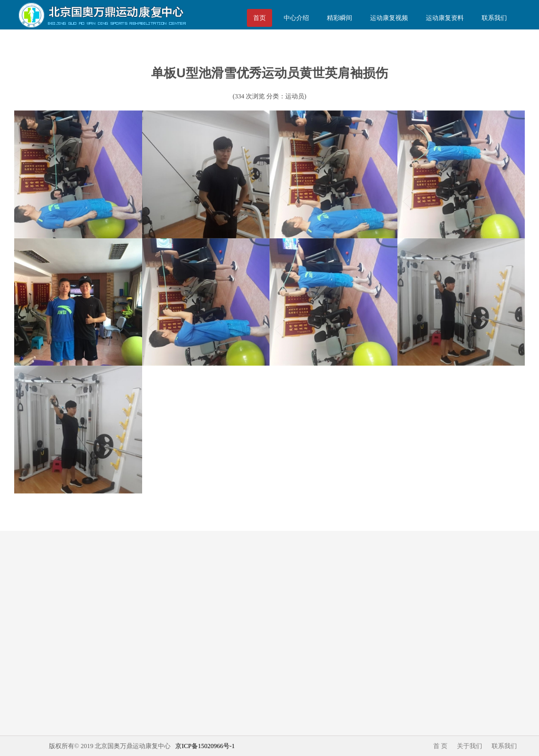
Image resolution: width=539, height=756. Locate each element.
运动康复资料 (445, 18)
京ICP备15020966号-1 (205, 746)
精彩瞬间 (340, 18)
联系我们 (494, 18)
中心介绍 (296, 18)
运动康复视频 (389, 18)
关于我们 (470, 746)
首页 (259, 18)
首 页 (440, 746)
